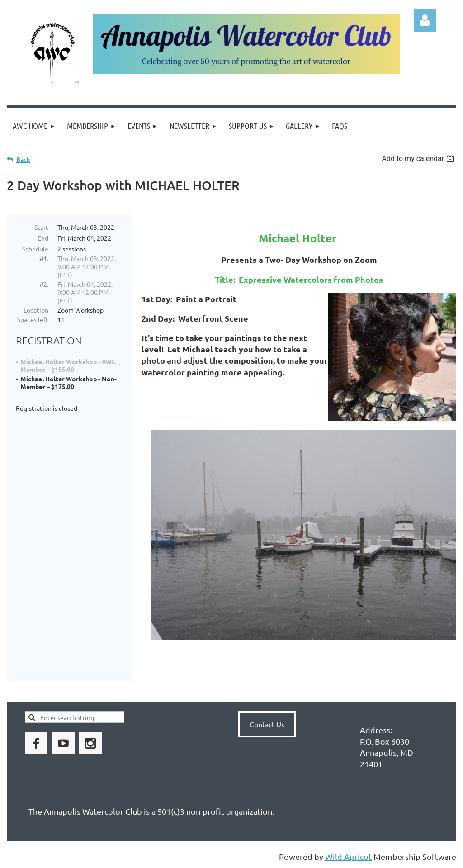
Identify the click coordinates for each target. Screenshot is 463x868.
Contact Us (267, 724)
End (43, 238)
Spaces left (33, 319)
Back (23, 159)
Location (36, 310)
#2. (44, 284)
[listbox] (419, 159)
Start (41, 227)
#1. (44, 258)
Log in (425, 20)
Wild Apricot (348, 856)
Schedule (35, 249)
